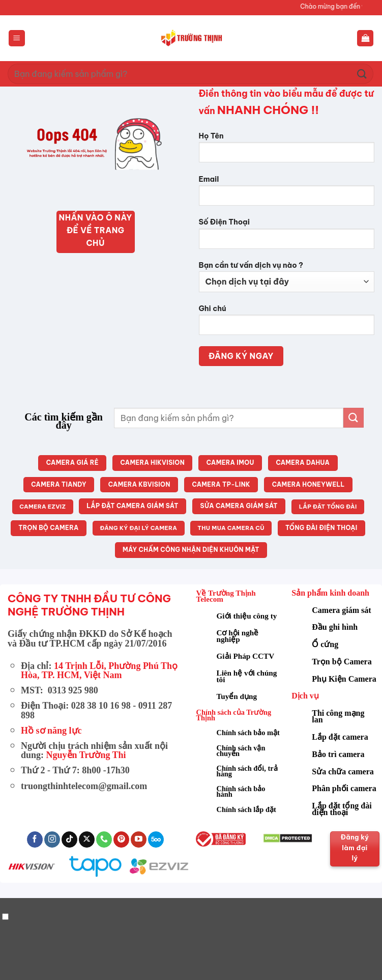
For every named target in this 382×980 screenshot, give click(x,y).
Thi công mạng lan (338, 716)
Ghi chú (287, 324)
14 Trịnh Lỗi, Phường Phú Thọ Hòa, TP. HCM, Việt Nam (99, 670)
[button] (17, 38)
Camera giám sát (341, 610)
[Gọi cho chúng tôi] (104, 839)
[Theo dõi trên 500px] (156, 839)
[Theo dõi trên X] (87, 839)
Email (287, 194)
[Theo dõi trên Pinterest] (121, 839)
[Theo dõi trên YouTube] (139, 839)
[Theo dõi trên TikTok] (69, 839)
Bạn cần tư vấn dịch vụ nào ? (287, 276)
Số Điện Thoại (287, 237)
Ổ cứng (325, 644)
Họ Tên (287, 151)
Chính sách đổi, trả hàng (247, 771)
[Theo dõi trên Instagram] (52, 839)
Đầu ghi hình (335, 627)
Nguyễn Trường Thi (86, 755)
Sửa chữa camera (343, 772)
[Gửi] (362, 74)
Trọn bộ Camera (342, 662)
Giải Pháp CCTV (246, 656)
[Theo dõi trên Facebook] (35, 839)
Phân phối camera (344, 788)
